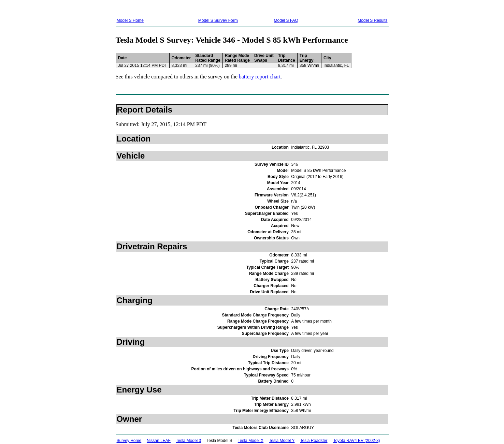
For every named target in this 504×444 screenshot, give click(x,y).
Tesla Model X (251, 441)
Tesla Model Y (282, 441)
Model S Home (130, 20)
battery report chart (260, 77)
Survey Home (129, 441)
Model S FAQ (286, 20)
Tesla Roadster (314, 441)
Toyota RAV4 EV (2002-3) (356, 441)
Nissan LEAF (159, 441)
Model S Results (372, 20)
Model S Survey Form (218, 20)
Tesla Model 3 (188, 441)
